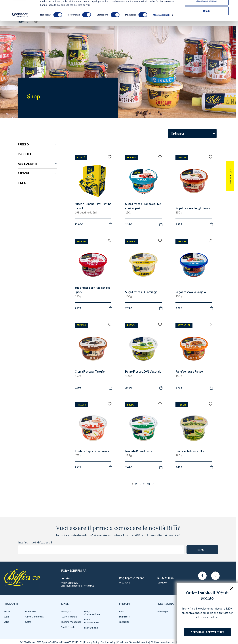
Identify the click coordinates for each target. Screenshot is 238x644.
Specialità (124, 622)
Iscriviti (202, 550)
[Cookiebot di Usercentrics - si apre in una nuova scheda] (20, 32)
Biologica (66, 611)
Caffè (28, 622)
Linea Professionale (91, 621)
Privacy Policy (92, 642)
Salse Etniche (91, 628)
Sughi (7, 616)
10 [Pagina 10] (148, 484)
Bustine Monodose (71, 622)
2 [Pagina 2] (136, 484)
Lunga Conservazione (92, 613)
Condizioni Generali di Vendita (133, 642)
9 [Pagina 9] (144, 484)
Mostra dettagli (161, 32)
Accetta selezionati (207, 18)
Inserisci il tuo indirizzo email (35, 542)
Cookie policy (108, 642)
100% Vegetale (69, 616)
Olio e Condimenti (35, 616)
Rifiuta (207, 28)
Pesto (7, 611)
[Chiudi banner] (233, 5)
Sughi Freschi (68, 627)
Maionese (30, 611)
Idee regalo (163, 611)
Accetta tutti (207, 8)
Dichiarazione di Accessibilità (166, 642)
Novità (230, 176)
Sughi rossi (125, 616)
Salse (6, 622)
